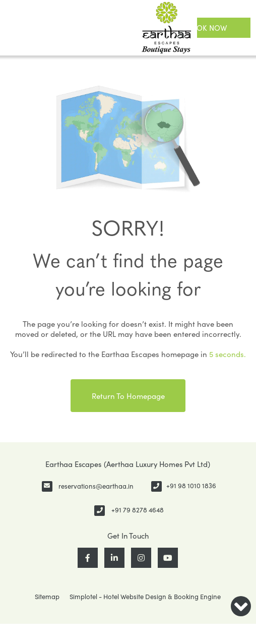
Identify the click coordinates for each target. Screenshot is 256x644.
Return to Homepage (128, 396)
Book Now (207, 28)
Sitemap (47, 597)
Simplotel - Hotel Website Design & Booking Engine (145, 597)
